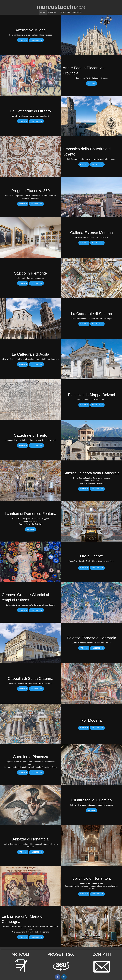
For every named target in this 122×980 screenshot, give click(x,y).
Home (43, 12)
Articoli (53, 12)
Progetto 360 (36, 40)
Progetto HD (97, 164)
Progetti (65, 12)
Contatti (77, 12)
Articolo (23, 40)
